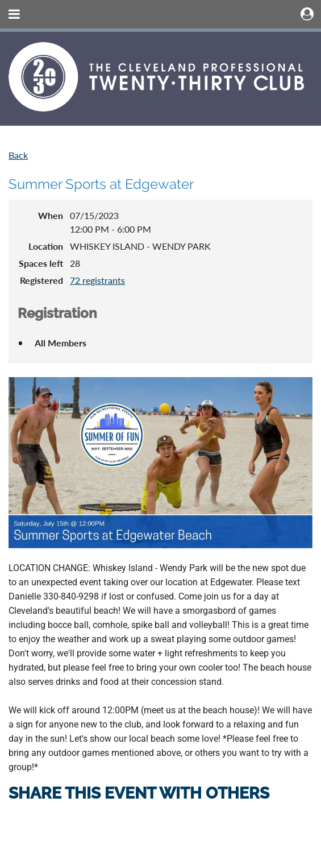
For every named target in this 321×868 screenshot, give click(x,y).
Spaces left (41, 263)
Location (46, 246)
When (51, 215)
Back (18, 155)
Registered (41, 280)
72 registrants (97, 280)
